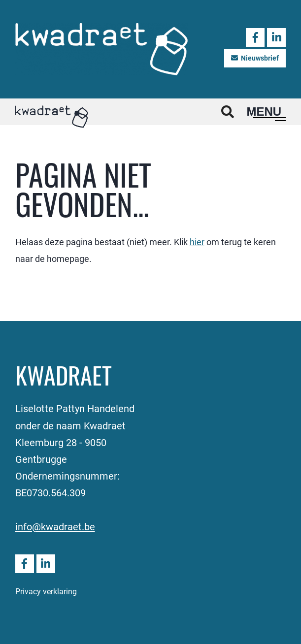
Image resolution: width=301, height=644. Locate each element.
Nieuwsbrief (255, 58)
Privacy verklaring (46, 591)
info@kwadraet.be (55, 526)
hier (197, 242)
